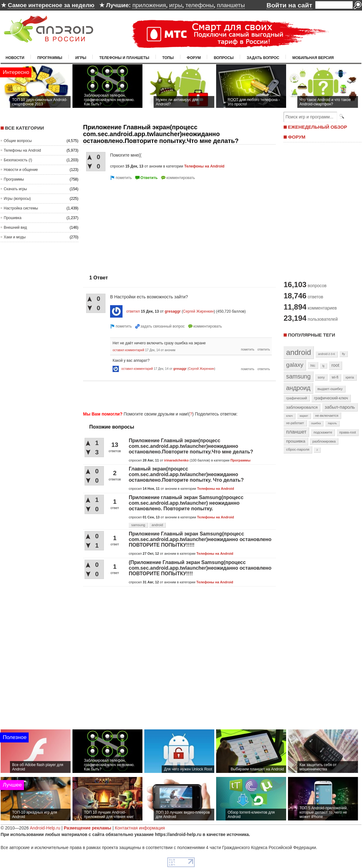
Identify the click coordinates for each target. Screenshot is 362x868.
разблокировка (324, 441)
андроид (298, 388)
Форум (194, 58)
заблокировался (302, 407)
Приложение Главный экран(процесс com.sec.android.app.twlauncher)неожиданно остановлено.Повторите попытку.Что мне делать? (191, 446)
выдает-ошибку (330, 389)
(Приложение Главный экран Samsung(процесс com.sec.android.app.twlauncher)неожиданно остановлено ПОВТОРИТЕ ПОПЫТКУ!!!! (200, 568)
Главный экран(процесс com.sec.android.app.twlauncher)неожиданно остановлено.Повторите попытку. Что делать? (186, 474)
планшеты (231, 5)
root (335, 365)
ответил (133, 311)
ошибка (316, 423)
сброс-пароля (298, 449)
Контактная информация (140, 828)
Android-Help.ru (45, 828)
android (158, 525)
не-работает (295, 423)
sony (321, 377)
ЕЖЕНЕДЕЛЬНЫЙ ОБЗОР (318, 127)
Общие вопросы (18, 141)
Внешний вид (15, 227)
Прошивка (13, 218)
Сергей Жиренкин (198, 311)
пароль (332, 423)
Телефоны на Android (22, 150)
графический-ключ (331, 398)
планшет (296, 432)
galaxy (295, 365)
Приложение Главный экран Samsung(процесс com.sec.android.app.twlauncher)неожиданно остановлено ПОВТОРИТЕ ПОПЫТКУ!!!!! (200, 539)
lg (323, 366)
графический (297, 398)
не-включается (327, 416)
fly (344, 354)
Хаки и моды (15, 237)
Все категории (24, 128)
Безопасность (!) (18, 160)
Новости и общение (21, 170)
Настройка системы (21, 208)
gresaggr (173, 311)
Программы (50, 58)
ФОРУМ (297, 137)
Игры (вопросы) (17, 199)
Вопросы (224, 58)
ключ (289, 416)
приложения (149, 5)
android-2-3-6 (327, 354)
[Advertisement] (178, 395)
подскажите (323, 432)
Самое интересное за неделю (51, 5)
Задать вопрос (263, 58)
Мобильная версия (313, 58)
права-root (348, 432)
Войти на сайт (289, 5)
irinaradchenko (176, 460)
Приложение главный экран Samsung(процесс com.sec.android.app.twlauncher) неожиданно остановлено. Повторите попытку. (186, 503)
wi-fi (335, 377)
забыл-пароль (340, 407)
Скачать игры (15, 189)
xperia (350, 377)
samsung (138, 525)
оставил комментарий (128, 350)
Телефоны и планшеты (124, 58)
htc (313, 365)
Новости (15, 58)
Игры (81, 58)
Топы (168, 58)
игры (176, 5)
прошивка (296, 441)
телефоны (199, 5)
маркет (304, 416)
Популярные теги (311, 335)
